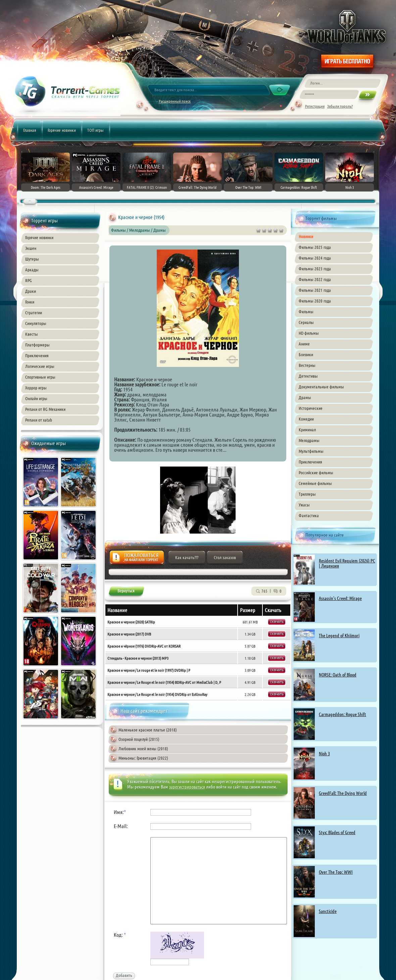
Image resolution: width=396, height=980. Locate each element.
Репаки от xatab (39, 420)
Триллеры (307, 494)
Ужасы (304, 505)
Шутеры (32, 259)
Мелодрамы (309, 440)
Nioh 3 (324, 754)
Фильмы (306, 312)
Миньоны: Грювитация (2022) (143, 758)
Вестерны (307, 365)
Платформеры (37, 345)
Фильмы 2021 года (315, 290)
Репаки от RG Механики (45, 409)
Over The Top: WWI (336, 872)
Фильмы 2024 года (315, 258)
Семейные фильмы (315, 483)
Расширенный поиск (175, 101)
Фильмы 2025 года (315, 247)
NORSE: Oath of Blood (338, 675)
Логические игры (40, 366)
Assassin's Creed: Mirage (340, 598)
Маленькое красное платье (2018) (148, 730)
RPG (29, 280)
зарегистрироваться (187, 787)
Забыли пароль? (340, 106)
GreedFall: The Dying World (343, 793)
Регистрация (315, 106)
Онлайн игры (36, 398)
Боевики (306, 355)
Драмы (305, 397)
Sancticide (328, 911)
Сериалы (306, 322)
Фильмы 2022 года (315, 279)
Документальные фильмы (321, 387)
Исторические (311, 408)
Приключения (37, 356)
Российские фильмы (316, 473)
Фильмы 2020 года (315, 301)
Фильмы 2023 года (315, 269)
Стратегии (34, 313)
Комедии (306, 419)
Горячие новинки (62, 130)
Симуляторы (36, 323)
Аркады (32, 270)
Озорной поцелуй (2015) (139, 739)
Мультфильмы (311, 451)
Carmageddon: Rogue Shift (342, 714)
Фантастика (309, 515)
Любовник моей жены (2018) (143, 749)
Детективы (308, 376)
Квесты (32, 334)
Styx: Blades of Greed (337, 832)
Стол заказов (225, 557)
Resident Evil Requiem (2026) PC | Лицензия (347, 563)
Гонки (30, 302)
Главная (30, 130)
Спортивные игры (40, 377)
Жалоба (137, 559)
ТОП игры (95, 130)
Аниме (304, 344)
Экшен (31, 248)
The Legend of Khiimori (339, 636)
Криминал (307, 430)
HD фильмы (309, 333)
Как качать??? (187, 557)
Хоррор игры (36, 388)
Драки (31, 291)
